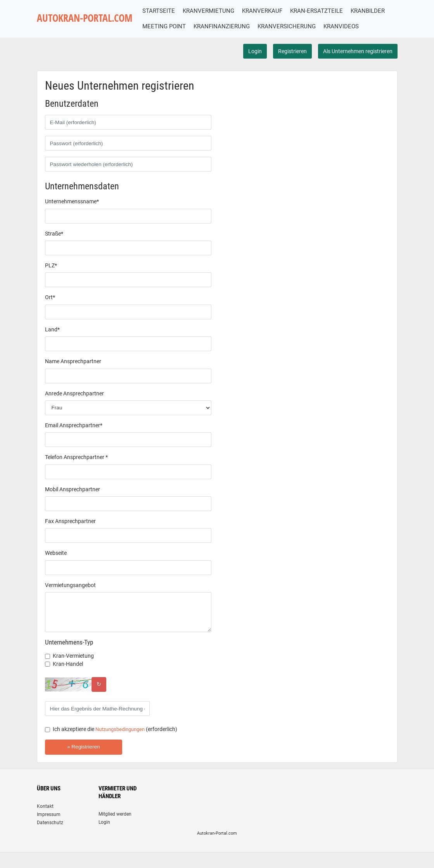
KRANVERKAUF (271, 11)
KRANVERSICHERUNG (338, 26)
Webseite (56, 569)
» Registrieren (84, 762)
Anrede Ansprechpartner (74, 409)
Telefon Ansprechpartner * (76, 473)
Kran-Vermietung (73, 672)
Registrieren (292, 67)
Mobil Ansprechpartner (73, 505)
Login (255, 67)
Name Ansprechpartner (73, 377)
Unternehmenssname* (72, 217)
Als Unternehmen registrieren (358, 67)
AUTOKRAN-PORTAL (89, 27)
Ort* (50, 313)
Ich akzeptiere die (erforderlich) (118, 745)
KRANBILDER (169, 26)
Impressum (49, 830)
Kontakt (45, 822)
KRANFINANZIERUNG (273, 26)
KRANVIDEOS (169, 42)
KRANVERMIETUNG (218, 11)
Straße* (54, 249)
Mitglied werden (115, 830)
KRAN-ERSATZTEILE (326, 11)
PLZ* (51, 281)
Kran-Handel (68, 679)
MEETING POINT (215, 26)
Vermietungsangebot (70, 601)
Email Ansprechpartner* (74, 441)
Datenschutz (50, 838)
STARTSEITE (168, 11)
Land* (52, 345)
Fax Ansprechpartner (70, 537)
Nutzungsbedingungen (123, 745)
